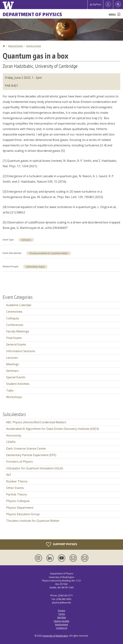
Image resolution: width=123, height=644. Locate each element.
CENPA (11, 442)
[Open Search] (118, 5)
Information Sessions (21, 351)
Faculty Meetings (18, 331)
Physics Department (20, 508)
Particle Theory (17, 494)
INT (9, 475)
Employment (61, 625)
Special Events (16, 377)
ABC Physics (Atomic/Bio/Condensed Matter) (36, 422)
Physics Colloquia (18, 501)
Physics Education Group (23, 514)
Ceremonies (14, 312)
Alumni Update (61, 621)
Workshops (14, 397)
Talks (10, 390)
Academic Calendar (19, 305)
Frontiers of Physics (20, 462)
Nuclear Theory (17, 481)
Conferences (15, 325)
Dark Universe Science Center (26, 448)
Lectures (12, 358)
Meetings (13, 364)
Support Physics (62, 544)
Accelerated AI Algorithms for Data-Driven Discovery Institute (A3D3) (53, 429)
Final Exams (14, 338)
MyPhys (95, 4)
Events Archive (34, 46)
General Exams (16, 344)
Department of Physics (32, 14)
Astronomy (14, 435)
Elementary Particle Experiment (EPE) (31, 455)
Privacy (62, 611)
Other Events (15, 488)
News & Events (16, 46)
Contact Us (62, 628)
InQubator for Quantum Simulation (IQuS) (35, 468)
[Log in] (108, 5)
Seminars (26, 240)
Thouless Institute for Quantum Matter (49, 253)
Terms (62, 614)
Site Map (62, 617)
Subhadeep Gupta (35, 267)
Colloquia (12, 318)
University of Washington (55, 636)
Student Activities (18, 384)
